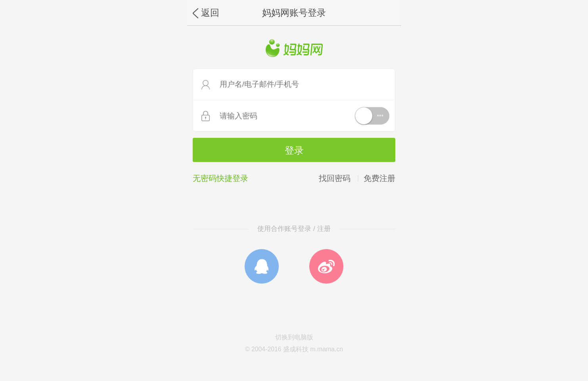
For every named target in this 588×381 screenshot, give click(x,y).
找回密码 (335, 178)
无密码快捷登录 (220, 178)
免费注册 (379, 178)
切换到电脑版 (294, 337)
